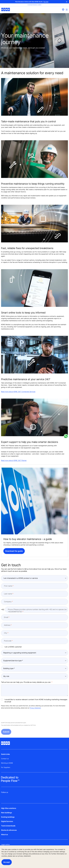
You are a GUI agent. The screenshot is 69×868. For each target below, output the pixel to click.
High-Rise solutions (9, 808)
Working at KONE (7, 763)
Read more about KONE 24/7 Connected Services (18, 392)
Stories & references (9, 830)
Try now (46, 2)
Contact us (5, 759)
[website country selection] (63, 9)
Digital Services (7, 821)
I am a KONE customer (11, 647)
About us (5, 834)
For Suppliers (6, 767)
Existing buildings (8, 817)
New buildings (6, 813)
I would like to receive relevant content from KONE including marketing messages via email (34, 701)
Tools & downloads (8, 826)
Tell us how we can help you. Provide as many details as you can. (26, 682)
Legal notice (5, 844)
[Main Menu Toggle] (67, 10)
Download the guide (14, 551)
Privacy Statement (35, 708)
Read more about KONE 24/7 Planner (14, 460)
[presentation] (15, 715)
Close (67, 2)
